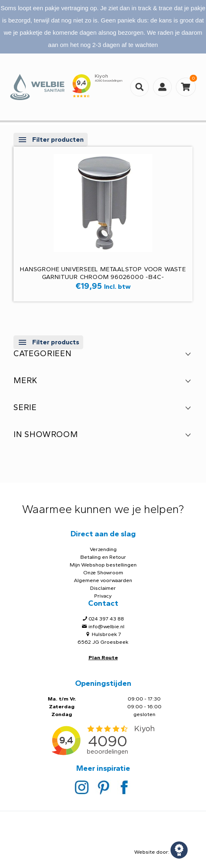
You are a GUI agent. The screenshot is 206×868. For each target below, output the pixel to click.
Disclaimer (103, 588)
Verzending (103, 549)
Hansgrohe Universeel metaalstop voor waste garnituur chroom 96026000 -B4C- (103, 273)
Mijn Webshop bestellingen (103, 565)
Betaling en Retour (103, 557)
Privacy (103, 596)
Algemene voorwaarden (103, 580)
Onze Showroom (103, 572)
